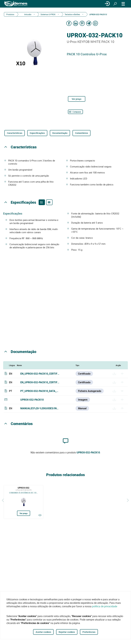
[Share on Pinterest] (82, 23)
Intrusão (28, 14)
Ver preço (77, 99)
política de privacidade (105, 606)
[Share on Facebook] (69, 23)
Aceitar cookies (43, 632)
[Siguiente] (128, 500)
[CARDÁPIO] (123, 4)
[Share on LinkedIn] (76, 23)
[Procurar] (115, 4)
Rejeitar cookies (67, 632)
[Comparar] (75, 112)
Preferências (89, 632)
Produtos (10, 14)
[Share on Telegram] (89, 23)
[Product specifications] (49, 202)
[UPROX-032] (23, 502)
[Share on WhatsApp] (96, 23)
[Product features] (42, 202)
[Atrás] (3, 500)
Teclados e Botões (72, 14)
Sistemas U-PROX (48, 14)
